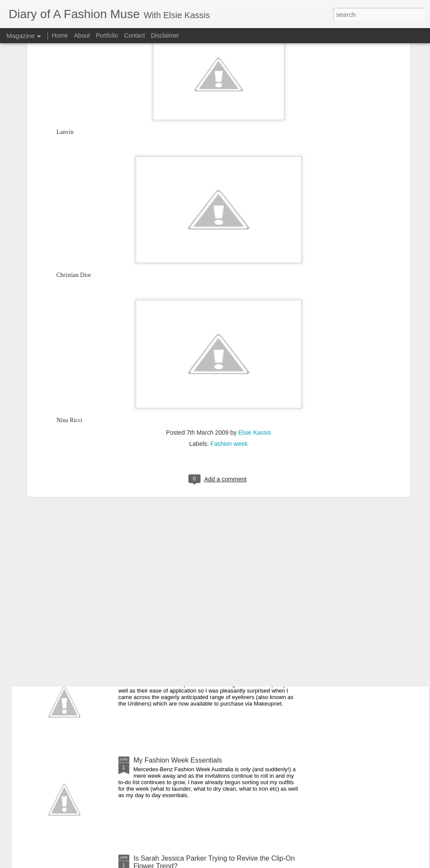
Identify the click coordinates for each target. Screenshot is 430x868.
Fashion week (229, 343)
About (83, 35)
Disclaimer (165, 35)
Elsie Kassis (254, 332)
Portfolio (108, 35)
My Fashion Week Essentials (178, 760)
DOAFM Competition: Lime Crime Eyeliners (200, 662)
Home (60, 35)
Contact (134, 35)
